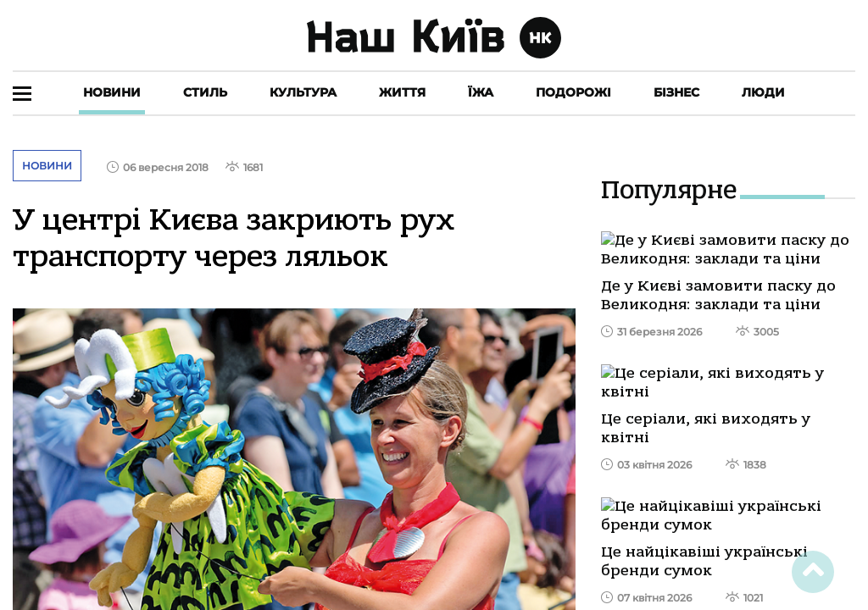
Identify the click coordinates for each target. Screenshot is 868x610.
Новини (112, 92)
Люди (763, 92)
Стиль (205, 92)
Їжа (481, 92)
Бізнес (676, 92)
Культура (303, 92)
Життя (402, 92)
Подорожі (573, 92)
